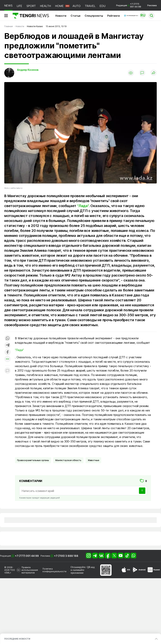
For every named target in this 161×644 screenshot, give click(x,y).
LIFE (19, 6)
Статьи (76, 16)
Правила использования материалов (30, 570)
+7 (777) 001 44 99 (27, 556)
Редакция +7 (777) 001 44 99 (129, 5)
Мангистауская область (68, 460)
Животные (93, 460)
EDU (103, 6)
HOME (59, 6)
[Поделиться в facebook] (7, 352)
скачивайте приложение (77, 571)
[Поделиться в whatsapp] (7, 338)
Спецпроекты (94, 16)
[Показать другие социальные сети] (7, 359)
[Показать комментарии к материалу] (7, 371)
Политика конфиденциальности (54, 570)
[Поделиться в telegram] (7, 345)
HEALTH (45, 6)
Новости (61, 16)
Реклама (152, 5)
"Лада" (83, 206)
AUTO (77, 6)
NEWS (8, 6)
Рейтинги (114, 16)
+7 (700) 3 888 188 (66, 556)
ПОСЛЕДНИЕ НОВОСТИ (17, 639)
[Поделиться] (154, 73)
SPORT (31, 6)
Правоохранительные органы (33, 460)
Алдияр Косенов (28, 70)
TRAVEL (90, 6)
